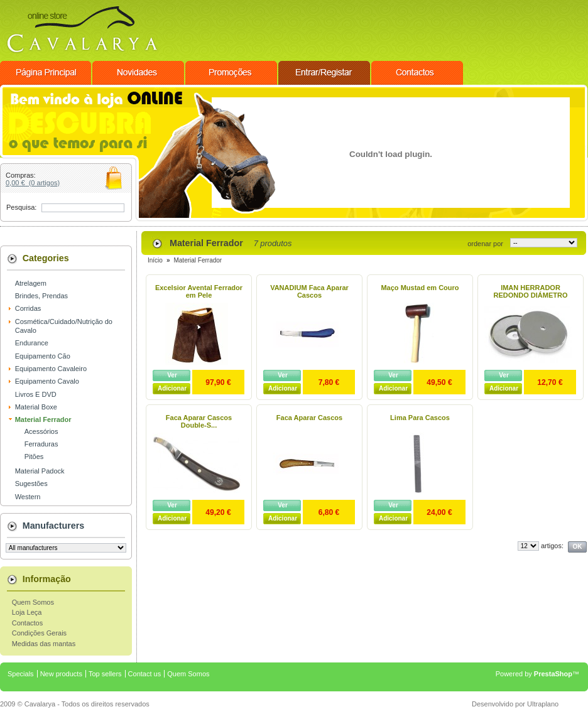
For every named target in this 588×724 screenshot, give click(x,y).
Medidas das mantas (44, 644)
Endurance (32, 343)
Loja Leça (27, 612)
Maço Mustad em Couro (420, 288)
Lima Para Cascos (420, 418)
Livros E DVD (36, 394)
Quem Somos (33, 602)
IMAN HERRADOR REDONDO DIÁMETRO (531, 291)
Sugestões (31, 484)
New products (61, 674)
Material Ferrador (43, 419)
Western (28, 497)
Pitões (34, 457)
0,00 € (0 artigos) (33, 183)
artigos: (552, 546)
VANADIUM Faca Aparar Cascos (309, 291)
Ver (172, 375)
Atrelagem (31, 283)
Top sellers (105, 674)
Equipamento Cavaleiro (51, 369)
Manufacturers (54, 526)
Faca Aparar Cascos (309, 418)
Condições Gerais (39, 633)
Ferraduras (41, 444)
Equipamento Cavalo (47, 381)
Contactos (28, 623)
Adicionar (172, 388)
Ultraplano (543, 704)
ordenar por (485, 244)
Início (155, 260)
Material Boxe (36, 407)
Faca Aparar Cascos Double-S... (199, 421)
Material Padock (40, 471)
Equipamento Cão (43, 356)
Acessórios (41, 431)
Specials (21, 674)
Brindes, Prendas (41, 296)
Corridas (28, 308)
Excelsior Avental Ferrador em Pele (199, 291)
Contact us (145, 674)
